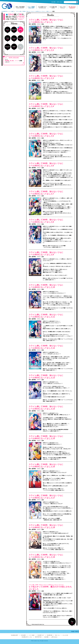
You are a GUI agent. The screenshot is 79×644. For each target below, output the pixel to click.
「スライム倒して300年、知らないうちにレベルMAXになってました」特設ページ (33, 11)
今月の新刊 (23, 635)
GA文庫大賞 (50, 635)
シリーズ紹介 (11, 11)
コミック (17, 61)
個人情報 (53, 2)
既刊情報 (7, 61)
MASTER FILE (38, 637)
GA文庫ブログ (41, 635)
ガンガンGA (65, 635)
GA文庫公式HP (14, 635)
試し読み (12, 61)
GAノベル (57, 635)
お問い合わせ (60, 2)
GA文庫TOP (4, 11)
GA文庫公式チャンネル (27, 637)
